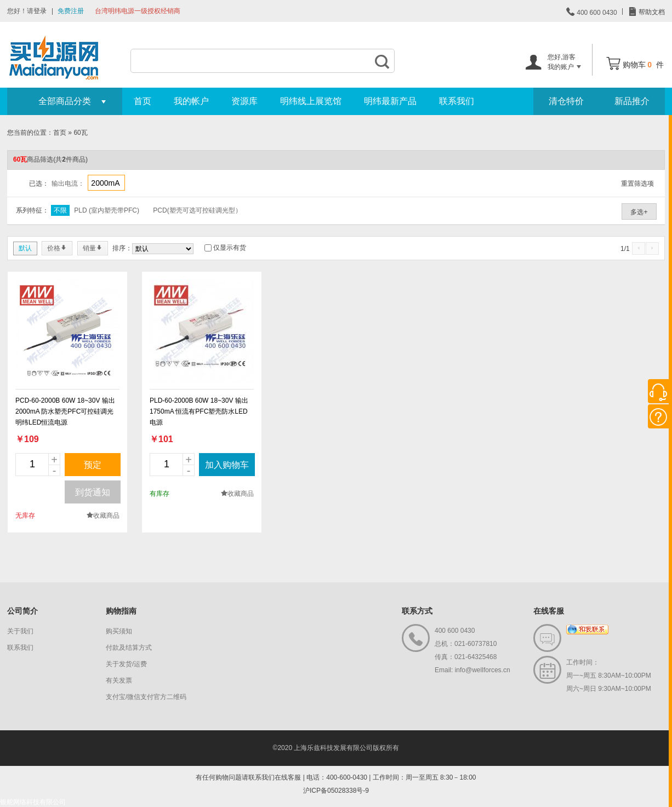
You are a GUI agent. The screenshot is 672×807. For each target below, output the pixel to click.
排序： (122, 248)
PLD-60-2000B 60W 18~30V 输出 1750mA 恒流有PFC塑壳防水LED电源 (199, 411)
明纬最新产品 (390, 101)
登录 (40, 11)
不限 (60, 210)
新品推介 (632, 101)
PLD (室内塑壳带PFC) (107, 210)
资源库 (244, 101)
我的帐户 (191, 101)
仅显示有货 (230, 248)
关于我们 (20, 631)
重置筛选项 (637, 184)
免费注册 (71, 11)
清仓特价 (566, 101)
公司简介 (22, 611)
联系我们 (457, 101)
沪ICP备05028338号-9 (336, 791)
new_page (67, 331)
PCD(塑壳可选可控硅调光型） (197, 210)
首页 (143, 101)
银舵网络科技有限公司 (33, 802)
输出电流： (68, 184)
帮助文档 (651, 12)
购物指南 (121, 611)
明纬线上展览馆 (311, 101)
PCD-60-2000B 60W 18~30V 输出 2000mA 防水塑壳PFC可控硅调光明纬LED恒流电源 (65, 411)
